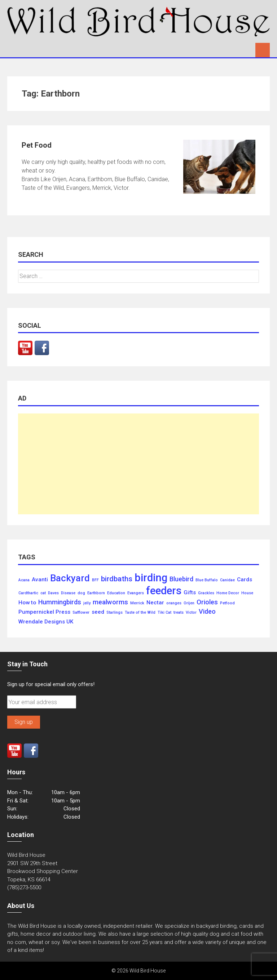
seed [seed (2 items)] (98, 612)
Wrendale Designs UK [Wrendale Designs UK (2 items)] (46, 622)
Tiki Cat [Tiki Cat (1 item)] (164, 613)
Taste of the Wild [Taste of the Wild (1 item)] (140, 613)
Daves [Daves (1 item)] (53, 593)
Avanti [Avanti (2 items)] (40, 580)
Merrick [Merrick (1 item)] (137, 603)
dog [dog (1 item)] (81, 593)
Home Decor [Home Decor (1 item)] (228, 593)
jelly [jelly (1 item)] (87, 603)
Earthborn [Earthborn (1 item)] (96, 593)
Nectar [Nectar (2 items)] (155, 603)
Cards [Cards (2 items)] (245, 580)
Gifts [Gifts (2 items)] (190, 593)
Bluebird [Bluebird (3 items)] (181, 579)
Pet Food (37, 145)
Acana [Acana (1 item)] (24, 580)
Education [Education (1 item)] (116, 593)
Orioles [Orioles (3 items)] (207, 602)
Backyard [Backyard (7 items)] (70, 578)
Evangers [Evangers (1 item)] (136, 593)
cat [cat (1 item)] (43, 593)
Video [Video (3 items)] (207, 612)
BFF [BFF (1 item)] (95, 580)
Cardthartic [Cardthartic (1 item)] (28, 593)
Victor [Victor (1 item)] (191, 613)
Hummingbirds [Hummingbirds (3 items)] (60, 602)
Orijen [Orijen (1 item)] (189, 603)
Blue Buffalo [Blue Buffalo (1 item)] (207, 580)
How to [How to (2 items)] (27, 603)
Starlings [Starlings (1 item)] (115, 613)
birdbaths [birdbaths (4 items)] (117, 579)
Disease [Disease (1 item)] (68, 593)
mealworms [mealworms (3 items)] (110, 602)
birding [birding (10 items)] (151, 578)
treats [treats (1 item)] (179, 613)
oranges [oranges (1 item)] (174, 603)
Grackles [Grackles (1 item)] (206, 593)
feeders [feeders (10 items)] (164, 591)
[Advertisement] (138, 464)
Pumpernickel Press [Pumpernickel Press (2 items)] (44, 612)
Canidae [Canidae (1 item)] (227, 580)
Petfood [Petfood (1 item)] (227, 603)
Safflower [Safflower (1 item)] (81, 613)
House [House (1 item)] (247, 593)
